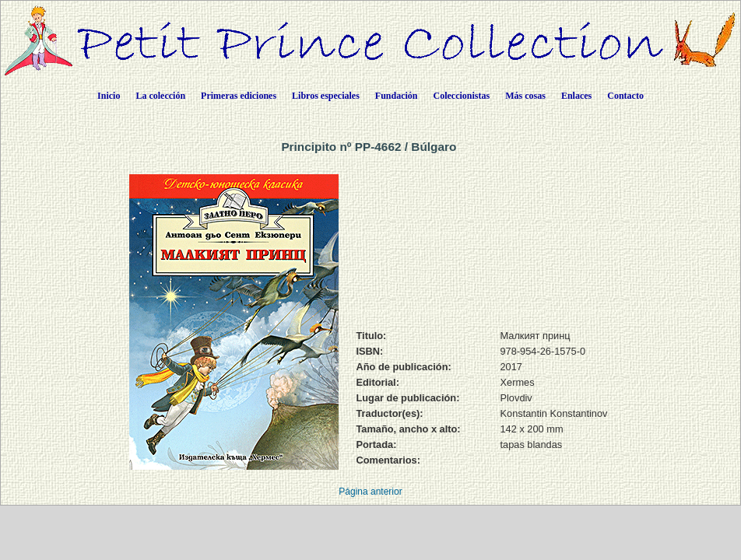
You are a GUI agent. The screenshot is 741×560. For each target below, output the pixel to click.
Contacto (625, 96)
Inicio (109, 96)
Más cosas (525, 96)
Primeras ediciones (239, 96)
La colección (160, 96)
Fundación (397, 96)
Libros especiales (326, 96)
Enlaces (576, 96)
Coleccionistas (462, 96)
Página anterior (370, 492)
